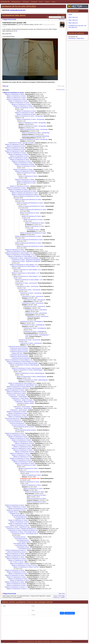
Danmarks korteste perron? (12, 418)
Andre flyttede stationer (20, 544)
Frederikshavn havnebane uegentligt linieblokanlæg (35, 136)
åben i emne (62, 19)
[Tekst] (16, 610)
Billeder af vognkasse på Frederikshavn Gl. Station (23, 191)
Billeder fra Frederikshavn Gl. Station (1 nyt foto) (24, 565)
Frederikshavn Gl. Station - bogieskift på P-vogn (18, 527)
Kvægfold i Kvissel (13, 512)
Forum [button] (41, 2)
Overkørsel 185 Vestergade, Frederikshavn (18, 388)
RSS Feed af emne (61, 90)
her (16, 31)
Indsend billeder (70, 613)
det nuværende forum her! (16, 10)
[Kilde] (44, 606)
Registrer (63, 15)
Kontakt (63, 597)
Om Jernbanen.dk (55, 641)
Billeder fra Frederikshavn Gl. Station (14, 93)
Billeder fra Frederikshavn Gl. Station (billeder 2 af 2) (19, 360)
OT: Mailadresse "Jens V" (33, 230)
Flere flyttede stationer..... (20, 537)
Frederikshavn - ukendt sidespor (17, 395)
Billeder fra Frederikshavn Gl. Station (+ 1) (16, 587)
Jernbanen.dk (5, 2)
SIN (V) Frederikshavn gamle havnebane (24, 427)
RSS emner (57, 597)
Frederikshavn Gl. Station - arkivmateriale (26, 283)
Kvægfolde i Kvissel (20, 519)
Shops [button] (54, 2)
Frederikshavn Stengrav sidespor (25, 403)
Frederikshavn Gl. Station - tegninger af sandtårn (21, 143)
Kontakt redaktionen (66, 641)
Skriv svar (6, 86)
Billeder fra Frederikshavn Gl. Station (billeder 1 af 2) (19, 253)
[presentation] (70, 607)
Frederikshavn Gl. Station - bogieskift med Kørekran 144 (21, 529)
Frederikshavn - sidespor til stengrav (23, 400)
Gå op (56, 596)
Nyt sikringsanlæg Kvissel (18, 515)
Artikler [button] (47, 2)
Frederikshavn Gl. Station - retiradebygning (31, 321)
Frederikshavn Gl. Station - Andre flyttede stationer (23, 532)
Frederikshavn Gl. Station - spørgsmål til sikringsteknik (24, 258)
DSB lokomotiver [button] (16, 2)
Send (62, 613)
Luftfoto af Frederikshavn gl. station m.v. (16, 550)
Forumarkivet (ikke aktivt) (14, 15)
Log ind (59, 15)
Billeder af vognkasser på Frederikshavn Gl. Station (30, 246)
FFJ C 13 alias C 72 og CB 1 (17, 562)
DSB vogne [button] (26, 2)
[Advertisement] (44, 629)
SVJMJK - (70, 14)
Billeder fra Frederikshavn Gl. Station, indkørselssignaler (23, 363)
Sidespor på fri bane (17, 353)
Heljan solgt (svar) (73, 17)
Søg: (48, 17)
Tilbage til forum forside (10, 19)
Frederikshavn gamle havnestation (18, 346)
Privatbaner (34, 2)
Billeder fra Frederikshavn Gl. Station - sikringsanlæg (29, 116)
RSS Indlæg (62, 596)
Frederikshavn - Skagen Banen (76, 38)
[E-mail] (44, 615)
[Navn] (44, 610)
